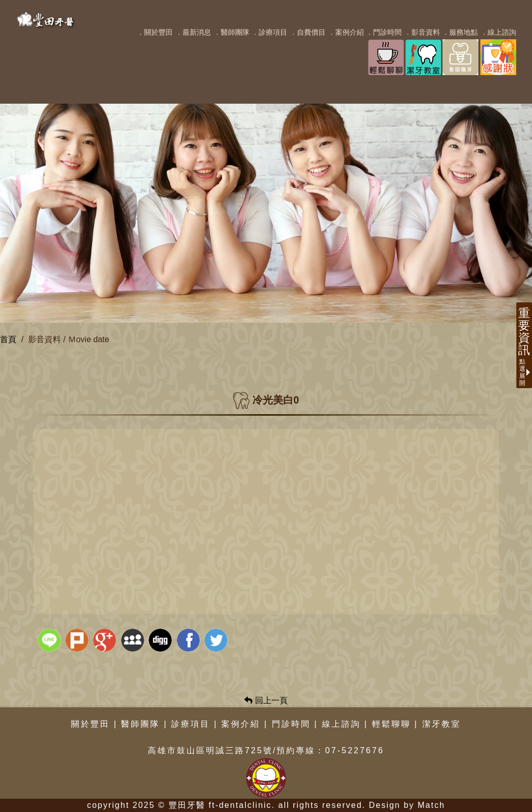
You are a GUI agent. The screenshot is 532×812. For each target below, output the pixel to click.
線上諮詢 (341, 724)
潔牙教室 (442, 724)
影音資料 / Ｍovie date (68, 339)
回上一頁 (266, 700)
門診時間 (291, 724)
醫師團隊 (141, 724)
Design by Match (407, 805)
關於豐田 (90, 724)
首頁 (8, 339)
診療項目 (191, 724)
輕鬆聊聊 (391, 724)
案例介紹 (241, 724)
